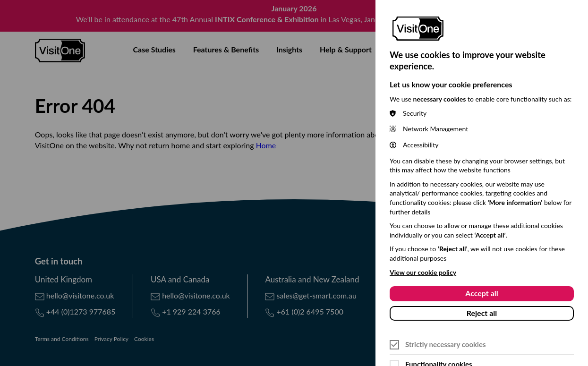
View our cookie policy (423, 272)
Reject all (482, 313)
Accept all (481, 293)
